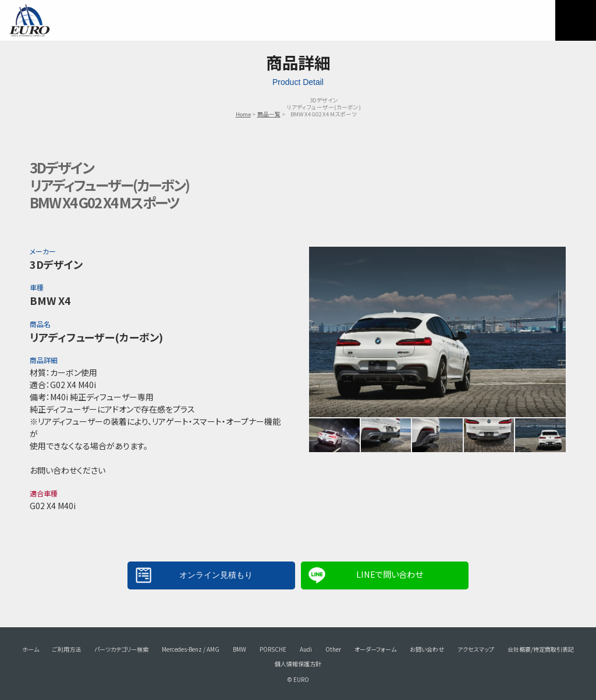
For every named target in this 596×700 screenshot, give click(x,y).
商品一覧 (269, 114)
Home (243, 114)
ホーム (31, 649)
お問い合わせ (427, 649)
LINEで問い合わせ (389, 574)
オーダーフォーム (375, 649)
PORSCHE (273, 649)
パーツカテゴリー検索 (121, 649)
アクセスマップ (476, 649)
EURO (29, 20)
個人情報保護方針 (298, 664)
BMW (240, 649)
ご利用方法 (67, 649)
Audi (306, 649)
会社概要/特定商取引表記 (541, 649)
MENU (576, 20)
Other (333, 649)
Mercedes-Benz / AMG (191, 649)
